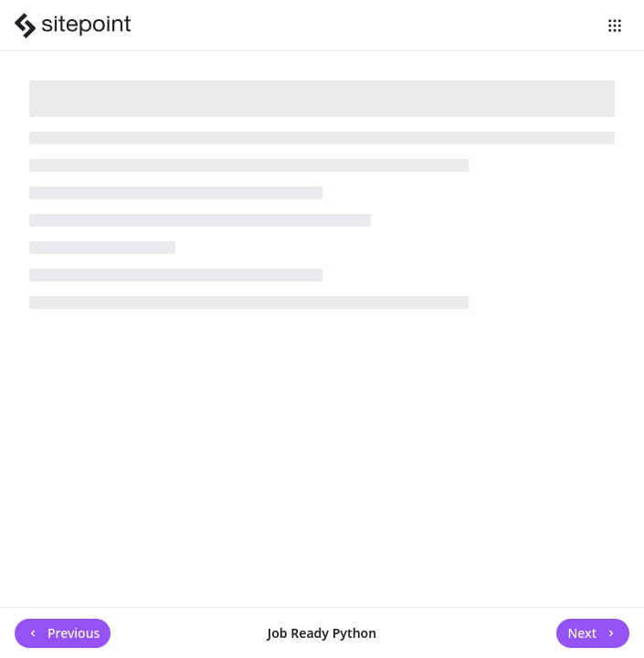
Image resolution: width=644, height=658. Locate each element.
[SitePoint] (75, 26)
